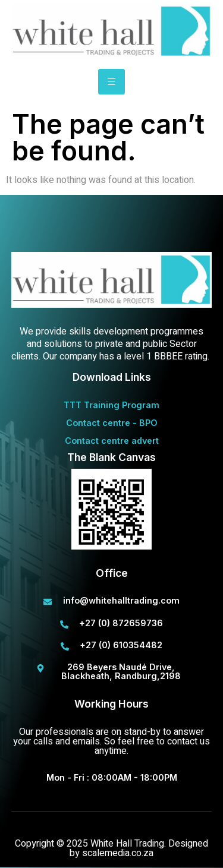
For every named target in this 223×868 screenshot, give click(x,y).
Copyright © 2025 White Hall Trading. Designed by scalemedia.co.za (111, 848)
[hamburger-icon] (111, 82)
